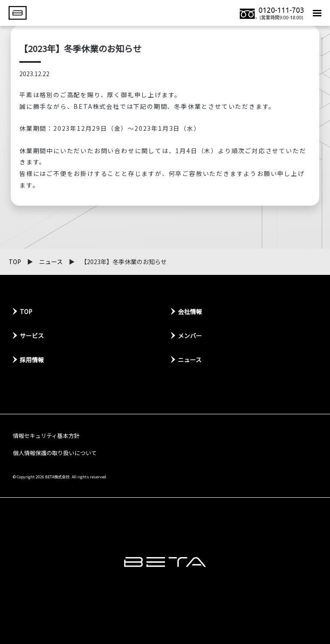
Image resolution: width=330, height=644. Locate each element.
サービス (32, 336)
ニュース (51, 262)
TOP (15, 262)
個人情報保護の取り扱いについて (55, 453)
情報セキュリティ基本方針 (46, 436)
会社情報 (190, 311)
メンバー (190, 336)
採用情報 (32, 360)
